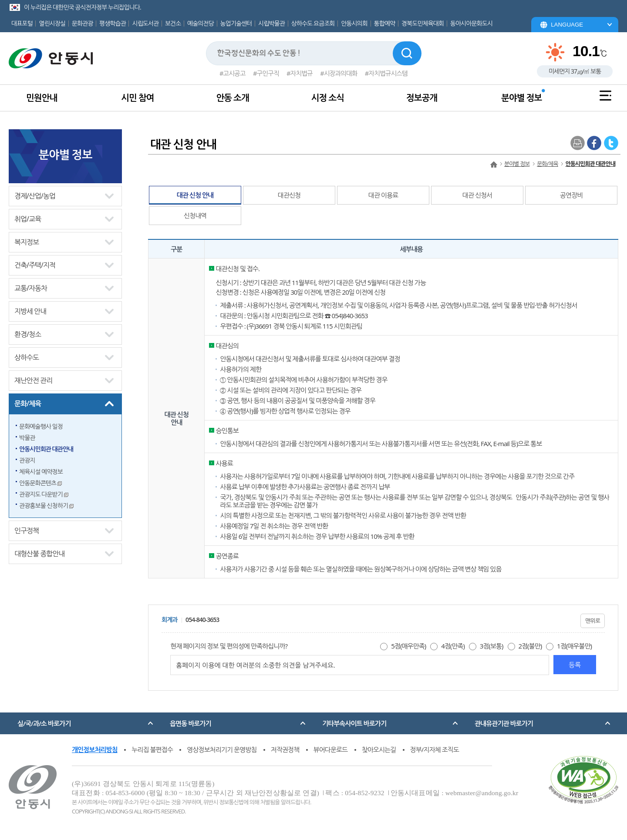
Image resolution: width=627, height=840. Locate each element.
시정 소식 (328, 98)
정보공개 (422, 98)
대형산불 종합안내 (39, 554)
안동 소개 (232, 98)
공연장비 (571, 195)
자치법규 (302, 73)
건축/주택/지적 (35, 265)
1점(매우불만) (574, 646)
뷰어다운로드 (331, 749)
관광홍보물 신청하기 (46, 506)
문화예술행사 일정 (41, 426)
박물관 (27, 438)
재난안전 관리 (33, 380)
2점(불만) (530, 646)
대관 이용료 (383, 195)
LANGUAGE (567, 25)
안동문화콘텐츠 (40, 483)
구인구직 (268, 73)
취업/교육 (28, 219)
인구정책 (27, 531)
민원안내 (42, 98)
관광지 (27, 460)
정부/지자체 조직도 (435, 749)
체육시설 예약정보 (41, 472)
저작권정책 (285, 749)
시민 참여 (137, 98)
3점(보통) (492, 646)
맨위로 (593, 621)
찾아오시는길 (379, 749)
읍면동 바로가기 (190, 723)
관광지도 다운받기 (44, 494)
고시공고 (234, 73)
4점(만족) (453, 646)
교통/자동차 (31, 288)
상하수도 (27, 357)
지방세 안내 (30, 311)
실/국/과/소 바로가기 (44, 723)
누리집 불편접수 (152, 749)
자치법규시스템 (388, 73)
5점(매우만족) (408, 646)
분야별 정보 (521, 98)
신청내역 (195, 215)
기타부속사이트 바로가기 (354, 723)
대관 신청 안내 (195, 195)
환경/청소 (28, 334)
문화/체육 (28, 403)
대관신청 (289, 195)
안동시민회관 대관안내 (46, 449)
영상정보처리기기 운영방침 (222, 749)
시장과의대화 (341, 73)
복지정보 (27, 242)
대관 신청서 (477, 195)
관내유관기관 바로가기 (504, 723)
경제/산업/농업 (35, 196)
